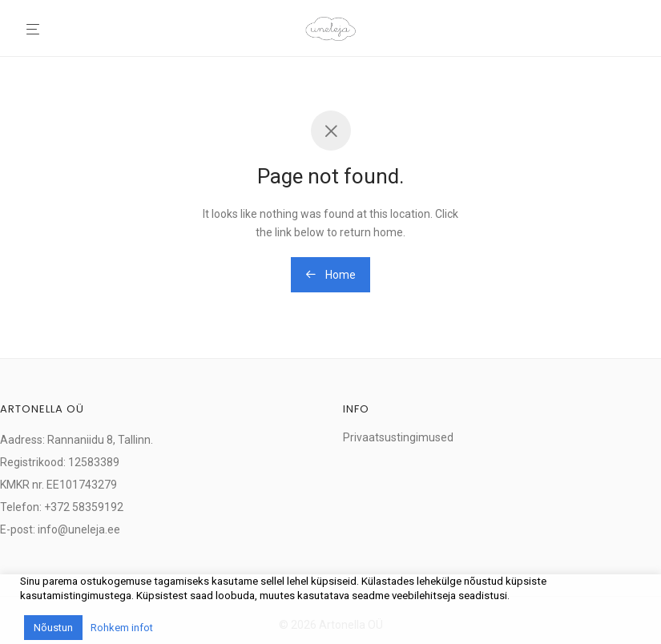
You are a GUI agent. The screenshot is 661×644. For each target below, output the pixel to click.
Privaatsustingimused (398, 437)
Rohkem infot (122, 628)
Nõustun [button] (53, 628)
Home (330, 275)
